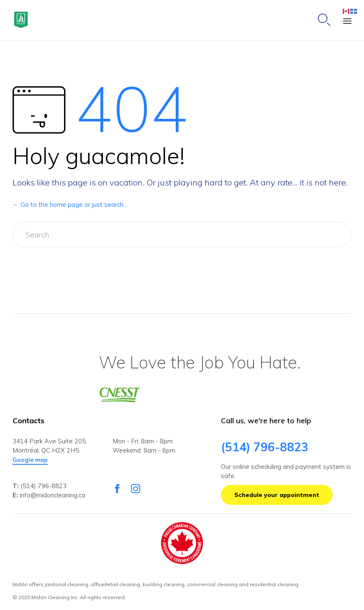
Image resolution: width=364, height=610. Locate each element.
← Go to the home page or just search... (70, 205)
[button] (30, 460)
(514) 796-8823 (44, 486)
